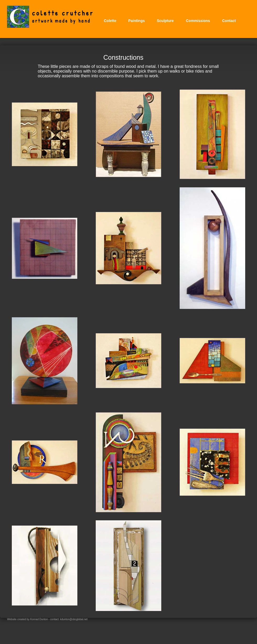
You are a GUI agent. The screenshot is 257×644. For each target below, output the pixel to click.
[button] (136, 21)
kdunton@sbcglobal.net (74, 619)
